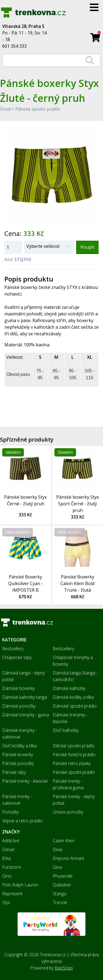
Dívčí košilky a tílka (19, 746)
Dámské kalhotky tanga (25, 697)
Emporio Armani (68, 858)
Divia (57, 849)
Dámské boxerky (18, 688)
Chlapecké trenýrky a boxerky (73, 661)
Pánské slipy (14, 772)
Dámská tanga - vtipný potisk (23, 676)
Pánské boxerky (18, 755)
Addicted (11, 841)
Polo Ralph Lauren (20, 885)
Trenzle (60, 902)
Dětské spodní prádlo (74, 746)
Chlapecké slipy (17, 657)
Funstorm (12, 867)
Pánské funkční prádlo (74, 755)
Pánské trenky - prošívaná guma (68, 784)
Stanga (59, 894)
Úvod (5, 109)
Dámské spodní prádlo (75, 706)
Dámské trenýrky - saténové (20, 734)
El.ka (6, 858)
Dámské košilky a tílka (73, 697)
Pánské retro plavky (72, 763)
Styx (6, 902)
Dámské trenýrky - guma (26, 715)
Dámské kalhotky (69, 688)
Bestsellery (13, 649)
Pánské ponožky (18, 763)
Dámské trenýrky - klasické (70, 718)
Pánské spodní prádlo (38, 109)
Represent (12, 894)
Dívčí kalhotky (66, 730)
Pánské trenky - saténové (17, 800)
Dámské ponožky (19, 706)
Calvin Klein (64, 841)
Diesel (8, 849)
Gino (7, 876)
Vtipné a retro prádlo (22, 821)
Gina (57, 867)
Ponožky (10, 812)
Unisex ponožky (68, 812)
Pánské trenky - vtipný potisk (74, 800)
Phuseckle (63, 876)
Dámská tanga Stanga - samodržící (75, 676)
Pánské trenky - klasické (25, 781)
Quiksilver (62, 885)
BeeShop (64, 968)
